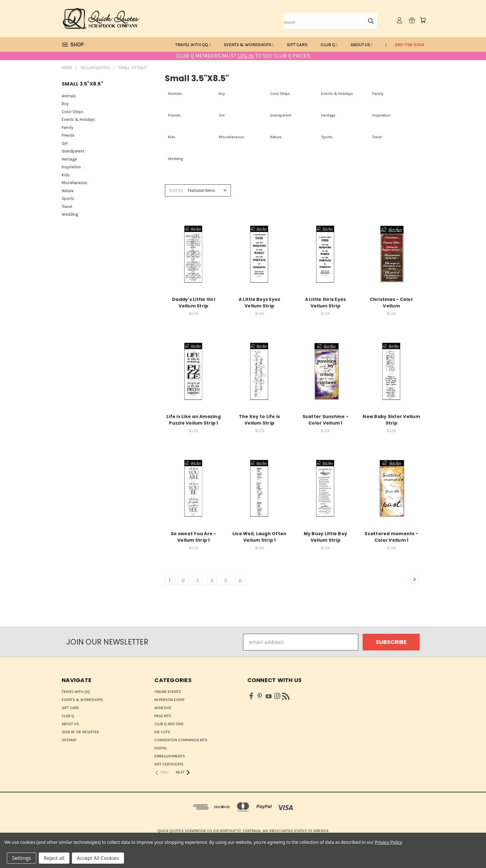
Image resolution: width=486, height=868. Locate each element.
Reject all (54, 858)
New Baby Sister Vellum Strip (391, 420)
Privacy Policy (388, 842)
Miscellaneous (75, 183)
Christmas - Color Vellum (391, 303)
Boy (65, 104)
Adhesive (163, 708)
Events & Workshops (249, 45)
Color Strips (73, 112)
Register (91, 732)
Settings (22, 858)
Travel (67, 207)
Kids (66, 175)
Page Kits (163, 716)
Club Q (329, 45)
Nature (68, 191)
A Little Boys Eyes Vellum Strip (260, 303)
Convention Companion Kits (181, 740)
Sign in (68, 732)
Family (67, 128)
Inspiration (71, 167)
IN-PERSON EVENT (170, 700)
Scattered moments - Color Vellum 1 (391, 537)
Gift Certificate (169, 764)
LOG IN (246, 56)
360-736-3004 (409, 45)
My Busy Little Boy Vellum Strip (326, 537)
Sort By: (177, 190)
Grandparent (73, 151)
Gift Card (297, 45)
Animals (69, 96)
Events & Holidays (78, 119)
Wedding (70, 214)
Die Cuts (162, 732)
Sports (68, 198)
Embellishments (170, 756)
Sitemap (69, 740)
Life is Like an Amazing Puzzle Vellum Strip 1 (194, 420)
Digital (161, 748)
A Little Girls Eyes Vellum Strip (326, 303)
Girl (65, 143)
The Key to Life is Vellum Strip (260, 420)
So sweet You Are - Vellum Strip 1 (194, 537)
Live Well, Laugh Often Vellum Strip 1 (260, 537)
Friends (68, 135)
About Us (362, 45)
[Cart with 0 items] (423, 20)
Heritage (69, 159)
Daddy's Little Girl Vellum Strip (194, 303)
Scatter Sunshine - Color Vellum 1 (326, 420)
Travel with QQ (193, 45)
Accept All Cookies (98, 858)
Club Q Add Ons (169, 724)
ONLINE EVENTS (168, 692)
